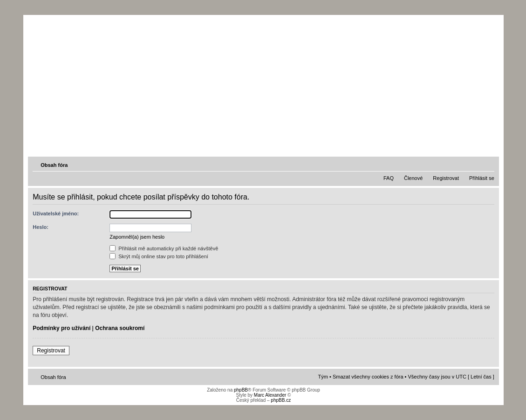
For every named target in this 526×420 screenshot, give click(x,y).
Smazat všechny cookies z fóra (368, 377)
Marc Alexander (270, 395)
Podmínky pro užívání (61, 328)
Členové (413, 178)
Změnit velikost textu (488, 165)
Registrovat (446, 178)
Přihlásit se (482, 178)
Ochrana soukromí (120, 328)
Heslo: (41, 227)
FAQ (389, 178)
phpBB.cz (281, 400)
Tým (323, 377)
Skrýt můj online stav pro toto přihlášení (159, 256)
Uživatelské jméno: (56, 213)
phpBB (241, 390)
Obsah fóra (54, 165)
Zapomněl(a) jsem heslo (137, 237)
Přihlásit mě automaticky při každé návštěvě (164, 248)
